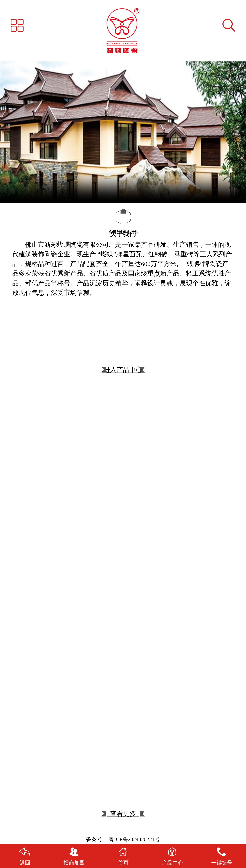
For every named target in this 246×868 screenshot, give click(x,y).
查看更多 (123, 819)
